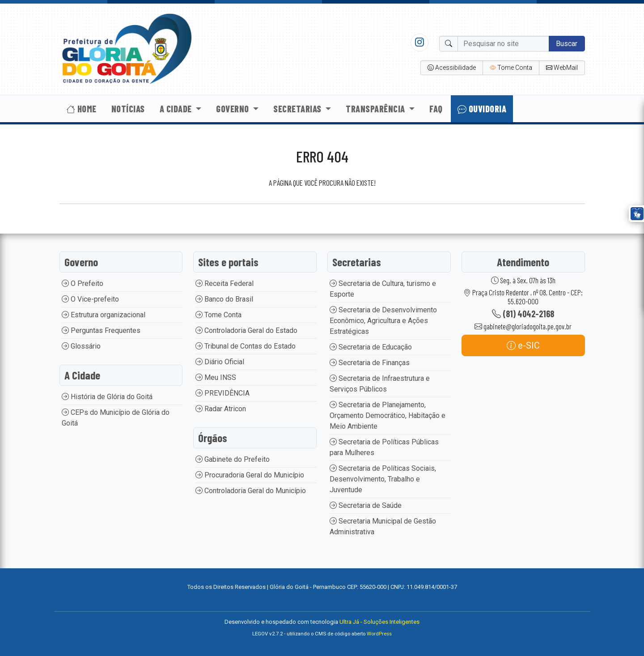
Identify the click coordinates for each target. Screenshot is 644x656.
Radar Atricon (221, 409)
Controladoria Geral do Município (251, 491)
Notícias (128, 109)
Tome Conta (218, 315)
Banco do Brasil (224, 299)
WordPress (379, 634)
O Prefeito (83, 283)
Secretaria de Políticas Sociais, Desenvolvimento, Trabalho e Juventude (383, 479)
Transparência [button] (376, 109)
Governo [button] (233, 109)
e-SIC (523, 345)
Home (81, 109)
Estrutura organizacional (104, 315)
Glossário (81, 346)
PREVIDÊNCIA (222, 393)
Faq (436, 109)
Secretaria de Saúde (366, 505)
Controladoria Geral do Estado (246, 330)
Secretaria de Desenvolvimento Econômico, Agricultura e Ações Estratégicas (383, 321)
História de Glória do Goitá (107, 397)
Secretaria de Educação (371, 347)
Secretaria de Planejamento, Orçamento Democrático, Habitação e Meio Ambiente (388, 415)
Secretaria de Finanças (370, 363)
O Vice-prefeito (90, 299)
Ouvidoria (482, 109)
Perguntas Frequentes (101, 330)
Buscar (567, 44)
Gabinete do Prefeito (233, 459)
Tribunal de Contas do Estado (246, 346)
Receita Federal (225, 283)
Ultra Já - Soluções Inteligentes (379, 622)
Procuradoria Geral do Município (250, 475)
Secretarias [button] (298, 109)
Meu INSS (216, 377)
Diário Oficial (220, 362)
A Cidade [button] (177, 109)
